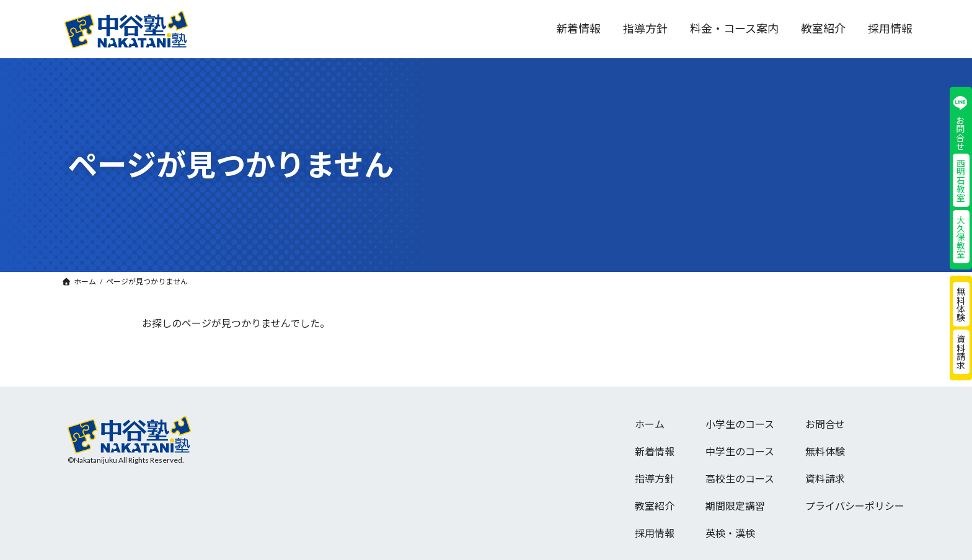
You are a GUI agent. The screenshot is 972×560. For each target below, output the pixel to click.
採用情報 (655, 533)
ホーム (650, 424)
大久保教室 (961, 237)
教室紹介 (655, 506)
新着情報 (655, 451)
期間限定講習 (735, 506)
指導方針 (655, 479)
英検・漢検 (730, 533)
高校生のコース (740, 479)
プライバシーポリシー (855, 506)
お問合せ (825, 424)
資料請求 (961, 352)
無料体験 (961, 304)
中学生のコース (740, 451)
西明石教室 (961, 180)
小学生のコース (740, 424)
